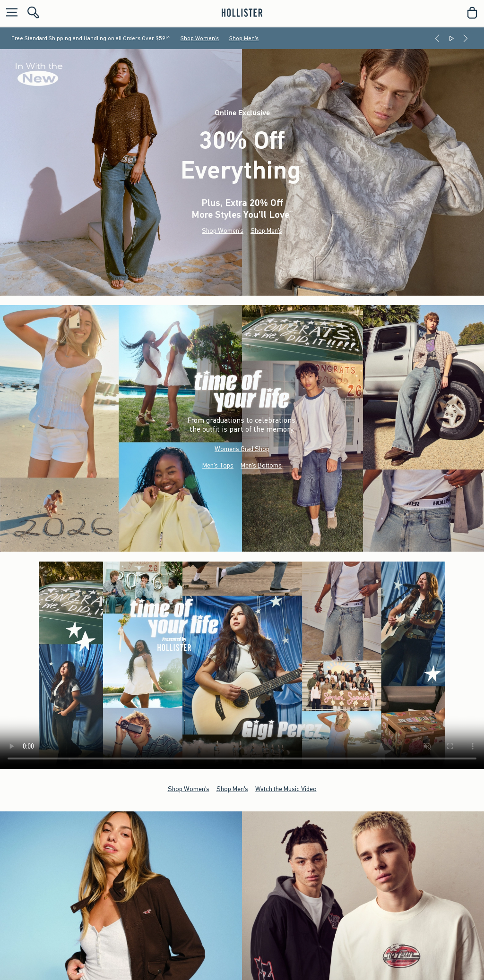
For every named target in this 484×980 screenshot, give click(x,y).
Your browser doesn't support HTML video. (242, 665)
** (291, 212)
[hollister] (242, 13)
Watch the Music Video (286, 788)
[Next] (466, 38)
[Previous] (437, 38)
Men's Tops (218, 465)
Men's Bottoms (261, 465)
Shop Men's (244, 38)
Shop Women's (200, 38)
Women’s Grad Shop (242, 449)
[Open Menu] (9, 13)
